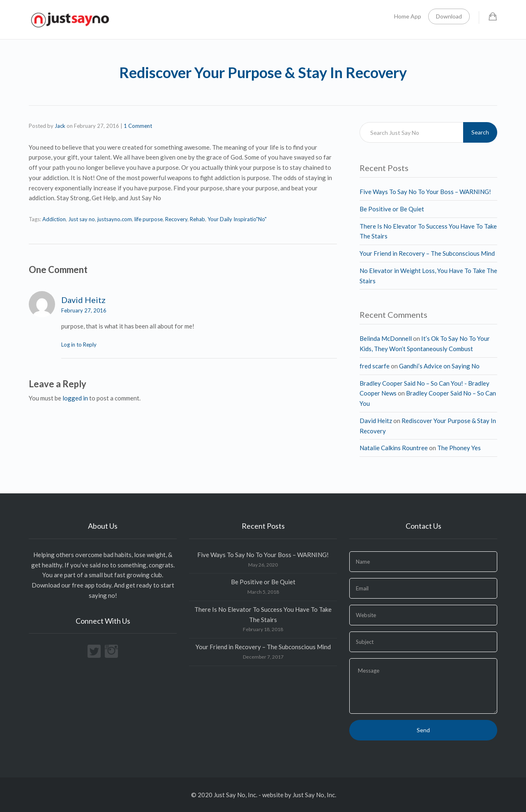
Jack (60, 126)
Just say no (82, 219)
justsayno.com (115, 219)
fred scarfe (375, 366)
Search (480, 132)
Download (449, 16)
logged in (75, 398)
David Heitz (83, 300)
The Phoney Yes (459, 448)
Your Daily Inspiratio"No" (237, 219)
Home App (408, 16)
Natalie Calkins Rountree (394, 448)
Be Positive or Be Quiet (392, 209)
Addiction (54, 219)
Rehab (197, 219)
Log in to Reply (79, 345)
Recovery (176, 219)
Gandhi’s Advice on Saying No (439, 366)
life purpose (149, 219)
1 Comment (138, 126)
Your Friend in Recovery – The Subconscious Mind (427, 253)
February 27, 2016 (84, 310)
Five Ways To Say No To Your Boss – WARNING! (425, 192)
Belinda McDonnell (386, 338)
